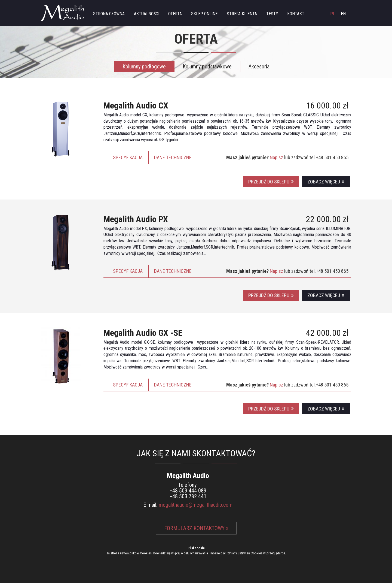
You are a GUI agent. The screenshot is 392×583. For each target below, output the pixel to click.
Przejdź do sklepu (269, 182)
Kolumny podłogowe (144, 67)
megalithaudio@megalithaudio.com (196, 505)
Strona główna (109, 14)
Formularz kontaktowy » (196, 528)
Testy (272, 14)
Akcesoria (259, 67)
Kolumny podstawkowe (207, 67)
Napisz (277, 157)
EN (343, 14)
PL (333, 14)
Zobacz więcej (324, 182)
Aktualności (147, 14)
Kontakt (296, 14)
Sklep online (204, 14)
